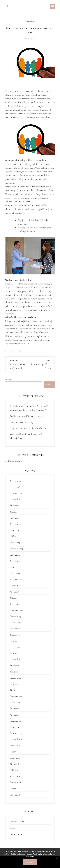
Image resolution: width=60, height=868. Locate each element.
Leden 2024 (15, 573)
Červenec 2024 (16, 549)
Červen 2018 (15, 782)
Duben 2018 (15, 795)
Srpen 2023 (15, 604)
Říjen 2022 (14, 666)
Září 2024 (14, 536)
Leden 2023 (15, 647)
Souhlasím (30, 862)
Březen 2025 (15, 524)
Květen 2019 (15, 752)
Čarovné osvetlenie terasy (22, 422)
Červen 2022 (15, 678)
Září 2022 (14, 672)
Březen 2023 (15, 635)
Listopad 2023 (16, 586)
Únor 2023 (14, 641)
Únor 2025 (14, 530)
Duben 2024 (15, 555)
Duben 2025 (15, 518)
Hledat (8, 380)
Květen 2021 (15, 702)
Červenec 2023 (16, 610)
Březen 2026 (15, 481)
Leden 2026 (15, 487)
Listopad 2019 (16, 739)
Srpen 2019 (15, 745)
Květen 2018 (15, 789)
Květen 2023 (15, 622)
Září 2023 (14, 598)
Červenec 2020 (16, 721)
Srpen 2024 (15, 542)
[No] (57, 858)
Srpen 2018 (15, 776)
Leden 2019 (15, 758)
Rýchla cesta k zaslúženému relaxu (26, 416)
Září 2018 (14, 770)
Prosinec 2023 (16, 579)
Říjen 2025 (14, 506)
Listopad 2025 (16, 499)
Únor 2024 (14, 567)
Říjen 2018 (14, 764)
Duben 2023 (15, 629)
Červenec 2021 (16, 696)
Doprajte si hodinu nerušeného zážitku (28, 428)
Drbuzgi (13, 6)
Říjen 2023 (14, 592)
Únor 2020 (15, 727)
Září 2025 (14, 512)
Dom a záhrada (17, 822)
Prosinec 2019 (16, 733)
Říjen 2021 (14, 690)
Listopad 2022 (16, 659)
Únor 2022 (14, 684)
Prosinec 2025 (16, 493)
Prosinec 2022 (16, 653)
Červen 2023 (15, 616)
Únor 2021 (14, 709)
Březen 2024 (15, 561)
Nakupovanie (16, 834)
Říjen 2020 (15, 715)
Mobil (12, 828)
